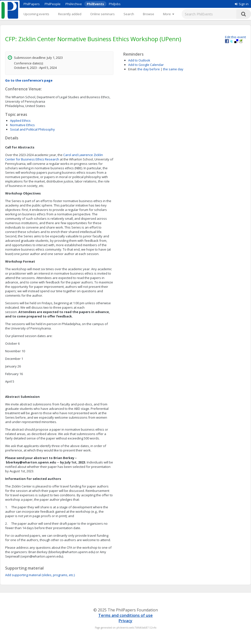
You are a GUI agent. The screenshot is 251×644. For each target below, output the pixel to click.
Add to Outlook (139, 60)
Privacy (125, 621)
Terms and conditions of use (125, 615)
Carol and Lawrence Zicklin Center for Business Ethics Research (54, 157)
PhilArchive (74, 4)
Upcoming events (36, 14)
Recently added (70, 14)
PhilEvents (95, 4)
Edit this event (235, 37)
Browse (149, 14)
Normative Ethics (22, 125)
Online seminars (102, 14)
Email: (132, 69)
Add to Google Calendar (146, 65)
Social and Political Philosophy (32, 129)
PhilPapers (32, 4)
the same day (173, 69)
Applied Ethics (20, 121)
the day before (149, 69)
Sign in (242, 4)
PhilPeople (53, 4)
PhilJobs (115, 4)
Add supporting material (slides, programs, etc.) (40, 575)
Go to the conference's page (29, 80)
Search (129, 14)
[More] (169, 14)
